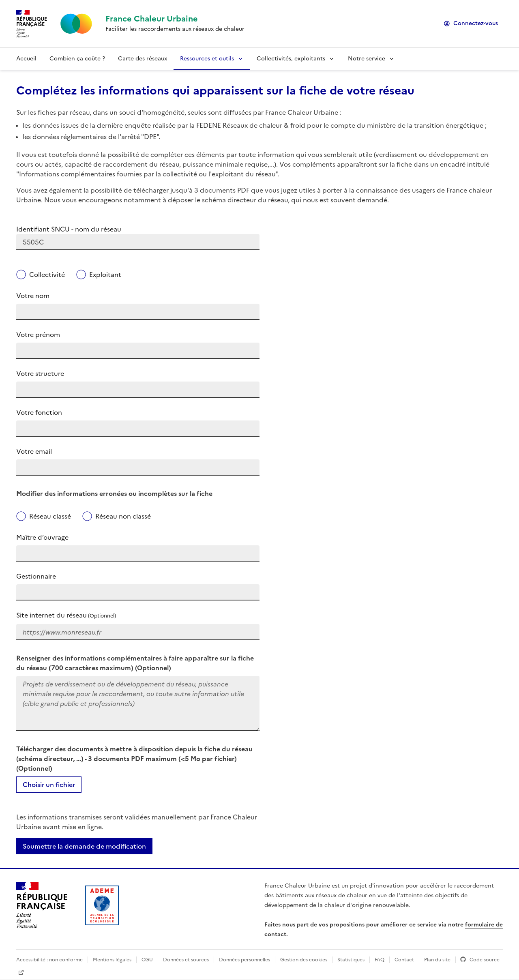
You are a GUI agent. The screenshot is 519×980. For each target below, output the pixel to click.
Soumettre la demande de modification (84, 846)
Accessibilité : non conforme (49, 960)
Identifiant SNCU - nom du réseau (69, 229)
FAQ (380, 960)
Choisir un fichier (49, 785)
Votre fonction (39, 412)
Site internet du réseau (66, 615)
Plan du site (437, 960)
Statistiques (351, 960)
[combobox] (138, 242)
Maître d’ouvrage (42, 537)
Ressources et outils (207, 59)
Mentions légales (112, 960)
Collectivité (47, 274)
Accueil (26, 59)
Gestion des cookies (304, 960)
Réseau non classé (123, 516)
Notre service (367, 59)
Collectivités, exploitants (291, 59)
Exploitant (105, 274)
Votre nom (33, 296)
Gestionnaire (36, 576)
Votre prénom (38, 335)
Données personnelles (244, 960)
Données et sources (186, 960)
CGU (147, 960)
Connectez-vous (476, 23)
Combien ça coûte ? (77, 59)
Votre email (34, 451)
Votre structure (40, 373)
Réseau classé (50, 516)
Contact (404, 960)
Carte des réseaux (143, 59)
